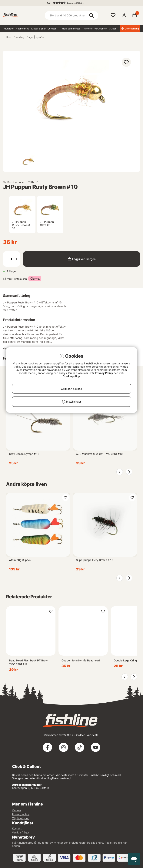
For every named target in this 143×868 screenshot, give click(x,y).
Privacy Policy (104, 373)
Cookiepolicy (71, 376)
